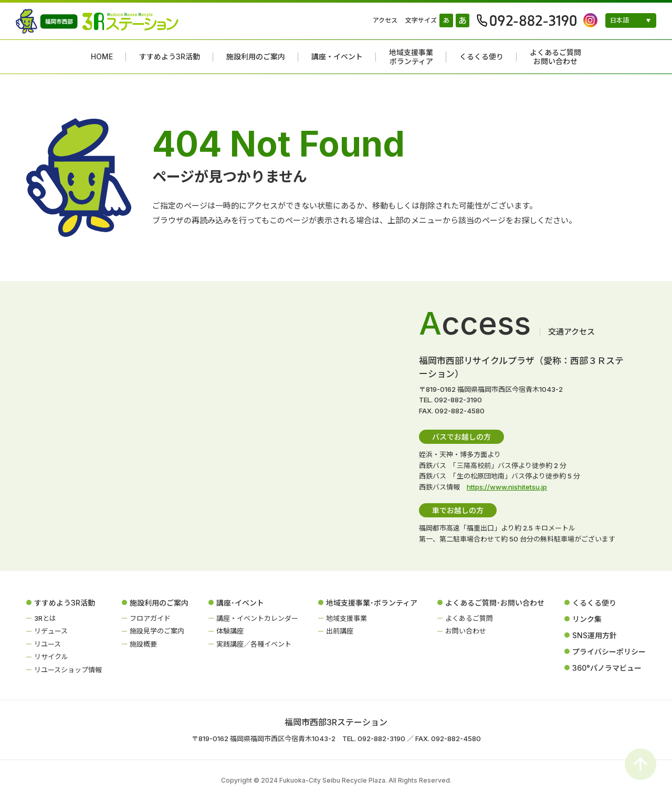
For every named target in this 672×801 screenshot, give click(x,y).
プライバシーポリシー (609, 652)
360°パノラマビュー (607, 668)
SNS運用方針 (595, 635)
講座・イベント (337, 57)
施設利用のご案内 (256, 57)
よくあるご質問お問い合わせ (555, 57)
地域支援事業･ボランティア (372, 603)
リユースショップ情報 (68, 670)
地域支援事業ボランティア (411, 57)
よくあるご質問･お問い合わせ (495, 603)
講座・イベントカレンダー (257, 618)
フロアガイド (150, 618)
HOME (102, 57)
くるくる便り (481, 57)
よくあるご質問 (469, 618)
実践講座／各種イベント (254, 644)
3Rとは (45, 618)
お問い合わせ (466, 631)
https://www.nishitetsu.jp (507, 487)
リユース (48, 644)
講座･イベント (240, 603)
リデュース (51, 631)
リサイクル (51, 657)
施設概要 (143, 644)
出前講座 (340, 631)
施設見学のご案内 (157, 631)
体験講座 (230, 631)
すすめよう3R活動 (170, 57)
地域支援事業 (346, 618)
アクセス (385, 20)
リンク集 (587, 619)
